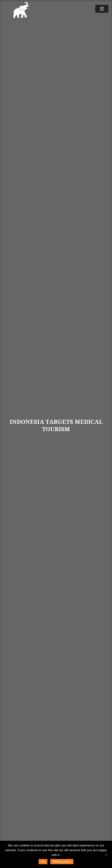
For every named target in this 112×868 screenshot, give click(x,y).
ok (43, 862)
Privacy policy (62, 862)
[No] (106, 854)
